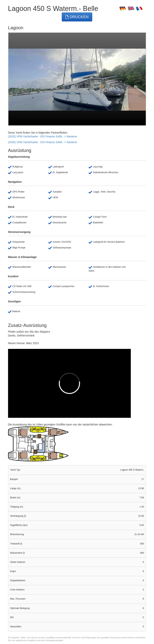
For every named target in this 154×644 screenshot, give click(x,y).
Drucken (77, 17)
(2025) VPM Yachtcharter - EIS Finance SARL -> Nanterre (43, 136)
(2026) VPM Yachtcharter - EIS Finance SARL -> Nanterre (43, 142)
